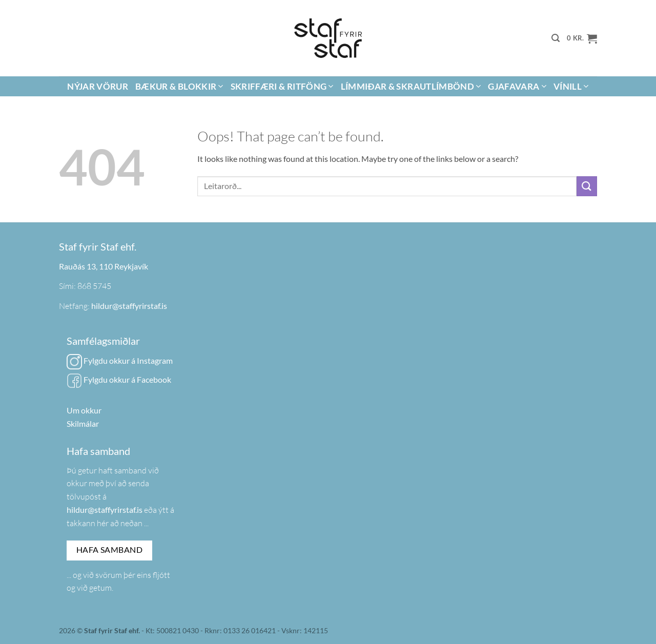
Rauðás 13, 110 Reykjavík (104, 266)
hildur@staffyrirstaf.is (129, 306)
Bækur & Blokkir (179, 86)
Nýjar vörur (98, 86)
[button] (556, 38)
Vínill (571, 86)
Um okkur (84, 410)
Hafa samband (110, 550)
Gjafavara (517, 86)
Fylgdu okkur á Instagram (120, 360)
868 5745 (94, 286)
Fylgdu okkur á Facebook (119, 379)
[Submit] (587, 186)
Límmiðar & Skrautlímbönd (411, 86)
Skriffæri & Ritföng (282, 86)
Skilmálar (83, 423)
